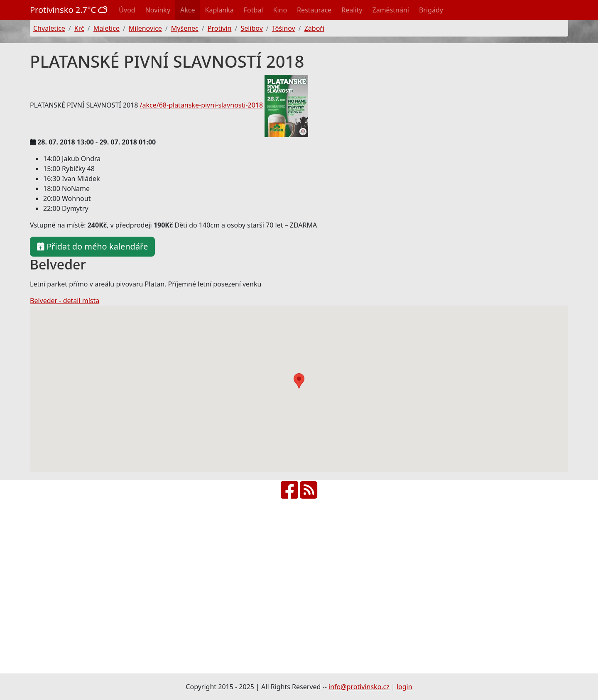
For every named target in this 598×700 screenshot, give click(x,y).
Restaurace (314, 10)
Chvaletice (49, 28)
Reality (352, 10)
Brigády (431, 10)
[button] (299, 381)
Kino (280, 10)
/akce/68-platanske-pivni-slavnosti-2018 (202, 105)
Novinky (158, 10)
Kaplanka (219, 10)
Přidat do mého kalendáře (92, 246)
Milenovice (145, 28)
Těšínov (284, 28)
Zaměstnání (391, 10)
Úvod (127, 10)
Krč (79, 28)
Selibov (251, 28)
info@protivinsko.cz (359, 687)
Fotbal (254, 10)
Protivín (220, 28)
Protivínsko (69, 10)
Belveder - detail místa (65, 301)
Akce (187, 10)
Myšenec (185, 28)
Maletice (107, 28)
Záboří (314, 28)
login (404, 687)
